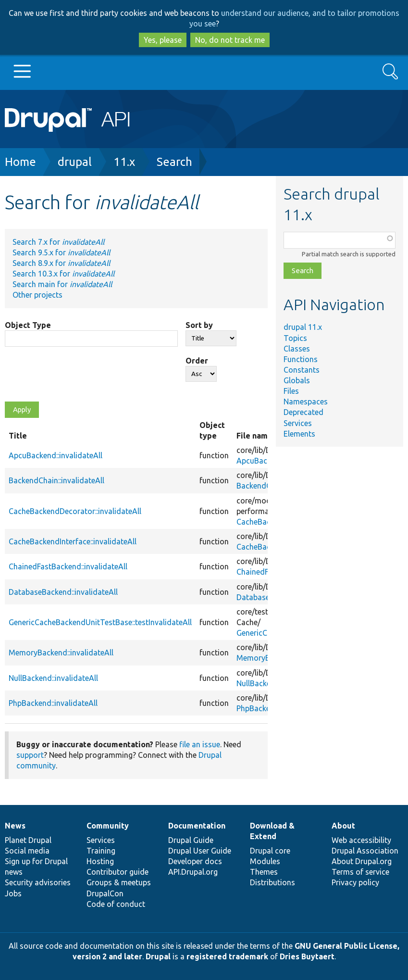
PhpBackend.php (265, 708)
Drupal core (270, 851)
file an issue (200, 744)
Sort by (199, 325)
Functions (301, 359)
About (343, 826)
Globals (297, 380)
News (15, 826)
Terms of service (360, 872)
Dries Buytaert (307, 956)
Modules (265, 861)
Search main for (62, 284)
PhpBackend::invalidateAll (53, 703)
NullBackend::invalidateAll (53, 678)
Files (291, 391)
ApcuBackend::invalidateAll (56, 455)
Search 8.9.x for (61, 263)
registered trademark (227, 956)
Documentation (197, 826)
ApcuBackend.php (267, 461)
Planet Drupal (28, 840)
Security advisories (38, 882)
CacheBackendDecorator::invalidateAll (75, 511)
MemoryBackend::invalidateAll (61, 653)
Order (197, 361)
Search (174, 162)
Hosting (100, 861)
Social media (27, 851)
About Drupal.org (362, 861)
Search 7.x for (58, 242)
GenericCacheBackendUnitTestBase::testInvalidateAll (100, 622)
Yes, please (163, 40)
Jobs (13, 893)
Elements (299, 434)
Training (101, 851)
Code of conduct (116, 904)
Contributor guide (117, 872)
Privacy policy (355, 882)
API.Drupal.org (193, 872)
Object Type (28, 325)
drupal (75, 162)
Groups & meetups (119, 882)
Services (298, 423)
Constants (302, 370)
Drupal (158, 956)
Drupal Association (365, 851)
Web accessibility (361, 840)
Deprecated (303, 412)
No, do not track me (230, 40)
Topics (295, 338)
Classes (297, 349)
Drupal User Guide (200, 851)
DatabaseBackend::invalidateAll (63, 592)
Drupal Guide (191, 840)
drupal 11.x (303, 327)
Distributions (272, 882)
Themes (264, 872)
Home (20, 162)
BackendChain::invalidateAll (56, 480)
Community (108, 826)
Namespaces (306, 402)
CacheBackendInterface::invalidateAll (73, 541)
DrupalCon (105, 893)
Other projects (37, 295)
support (30, 755)
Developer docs (195, 861)
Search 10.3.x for (63, 274)
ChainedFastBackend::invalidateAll (68, 566)
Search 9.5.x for (61, 252)
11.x (124, 162)
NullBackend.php (265, 683)
